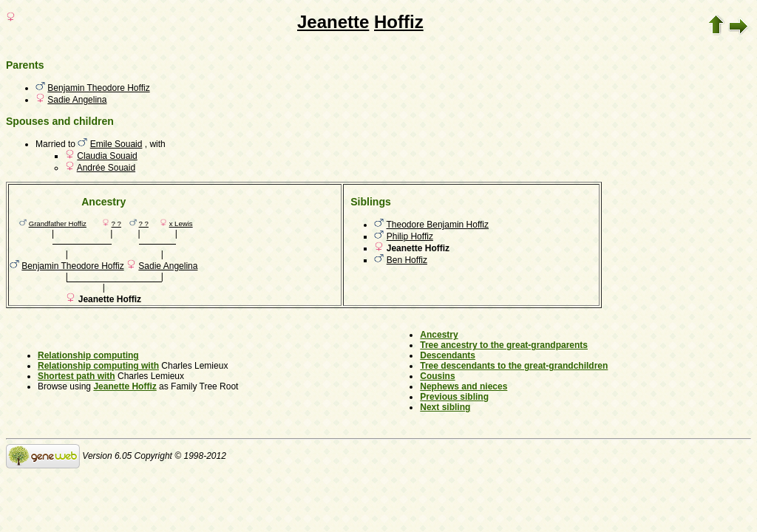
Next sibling (445, 407)
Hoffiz (399, 22)
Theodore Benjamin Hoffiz (438, 225)
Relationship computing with (98, 366)
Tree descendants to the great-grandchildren (514, 366)
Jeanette (333, 22)
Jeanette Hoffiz (125, 386)
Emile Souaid (116, 144)
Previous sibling (454, 397)
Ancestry (439, 335)
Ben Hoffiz (407, 260)
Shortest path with (77, 376)
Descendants (448, 355)
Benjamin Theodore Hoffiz (98, 88)
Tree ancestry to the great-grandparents (504, 345)
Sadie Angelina (77, 100)
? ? (116, 224)
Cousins (437, 376)
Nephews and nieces (464, 386)
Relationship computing (88, 355)
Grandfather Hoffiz (58, 224)
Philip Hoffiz (410, 236)
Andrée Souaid (106, 168)
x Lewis (181, 224)
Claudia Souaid (107, 156)
